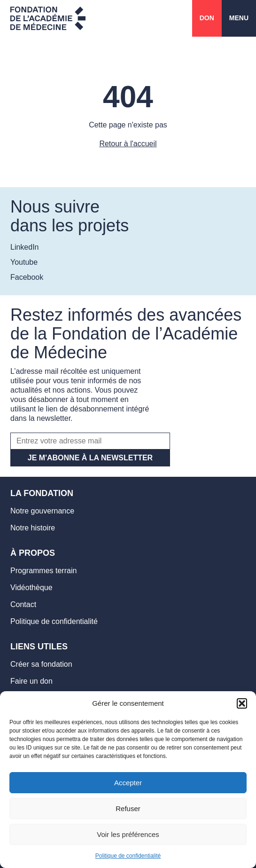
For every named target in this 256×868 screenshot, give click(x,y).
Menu (239, 18)
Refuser (128, 809)
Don (207, 18)
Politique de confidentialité (128, 856)
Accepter (128, 783)
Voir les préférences (128, 834)
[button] (242, 703)
